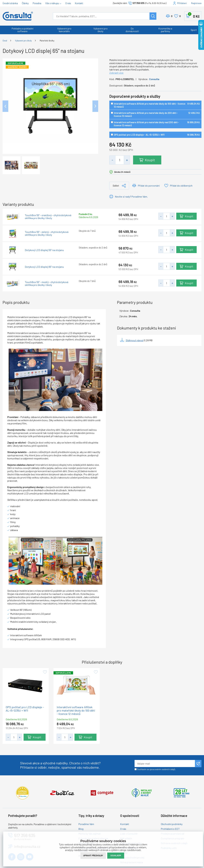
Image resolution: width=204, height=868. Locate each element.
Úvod (5, 41)
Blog (81, 829)
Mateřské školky (47, 41)
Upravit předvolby (93, 855)
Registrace (196, 3)
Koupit (150, 160)
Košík (194, 15)
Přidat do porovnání (149, 186)
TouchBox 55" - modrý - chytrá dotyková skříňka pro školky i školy (47, 283)
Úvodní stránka (10, 3)
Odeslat (198, 764)
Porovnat (172, 16)
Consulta (154, 79)
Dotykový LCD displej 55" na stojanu (44, 250)
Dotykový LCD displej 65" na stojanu (44, 267)
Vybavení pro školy (100, 30)
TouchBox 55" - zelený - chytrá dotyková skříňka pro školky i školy (47, 233)
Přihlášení (182, 3)
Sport (194, 30)
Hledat (153, 16)
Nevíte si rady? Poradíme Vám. (131, 197)
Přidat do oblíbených (181, 186)
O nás (68, 3)
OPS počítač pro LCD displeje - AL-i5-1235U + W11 (139, 135)
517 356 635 (138, 3)
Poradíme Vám (86, 824)
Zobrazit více (116, 73)
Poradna (37, 3)
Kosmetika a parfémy (165, 30)
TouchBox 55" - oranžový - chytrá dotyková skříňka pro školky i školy (48, 217)
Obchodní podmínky (172, 824)
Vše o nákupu (52, 3)
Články (25, 3)
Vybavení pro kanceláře (64, 30)
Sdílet (116, 186)
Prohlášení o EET (170, 829)
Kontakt (79, 3)
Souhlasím (116, 855)
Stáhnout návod (135, 340)
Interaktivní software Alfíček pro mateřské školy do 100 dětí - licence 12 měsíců (76, 711)
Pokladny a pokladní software (22, 30)
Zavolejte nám (120, 3)
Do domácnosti (132, 30)
